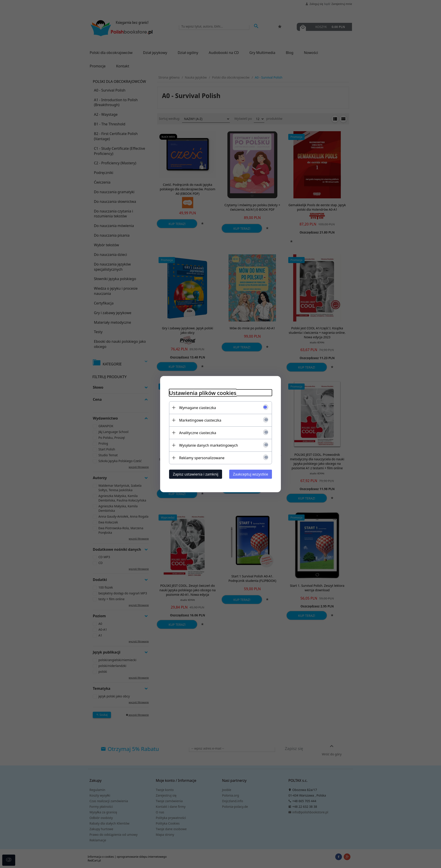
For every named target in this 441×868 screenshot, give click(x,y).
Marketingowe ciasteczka (200, 420)
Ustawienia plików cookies (203, 393)
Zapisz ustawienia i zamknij (196, 474)
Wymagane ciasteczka (198, 407)
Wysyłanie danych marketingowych (209, 445)
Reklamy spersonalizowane (202, 458)
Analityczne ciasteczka (198, 433)
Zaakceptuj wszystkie (251, 474)
